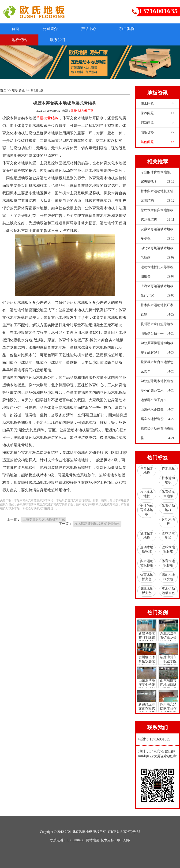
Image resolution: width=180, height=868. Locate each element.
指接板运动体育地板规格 (157, 435)
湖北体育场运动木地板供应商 (157, 254)
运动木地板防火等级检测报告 (157, 273)
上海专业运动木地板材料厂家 (44, 520)
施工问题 (157, 104)
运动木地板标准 (147, 549)
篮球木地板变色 (147, 591)
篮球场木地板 (168, 535)
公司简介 (50, 29)
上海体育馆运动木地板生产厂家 (157, 292)
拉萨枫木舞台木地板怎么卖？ (157, 368)
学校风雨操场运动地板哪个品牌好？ (157, 349)
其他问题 (37, 90)
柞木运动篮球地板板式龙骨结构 (97, 524)
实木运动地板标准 (147, 563)
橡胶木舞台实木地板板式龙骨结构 (157, 216)
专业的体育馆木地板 (147, 510)
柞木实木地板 (147, 494)
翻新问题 (157, 123)
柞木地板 (168, 468)
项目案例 (127, 29)
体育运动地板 (168, 508)
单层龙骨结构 (47, 118)
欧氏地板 (124, 840)
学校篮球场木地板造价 (157, 383)
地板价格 (157, 132)
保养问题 (157, 113)
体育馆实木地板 (168, 494)
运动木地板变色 (168, 577)
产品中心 (89, 29)
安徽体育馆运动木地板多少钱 (157, 235)
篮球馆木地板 (147, 535)
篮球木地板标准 (168, 549)
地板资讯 (19, 40)
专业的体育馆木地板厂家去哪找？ (157, 178)
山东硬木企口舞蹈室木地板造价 (157, 416)
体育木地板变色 (147, 577)
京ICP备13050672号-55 (124, 832)
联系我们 (58, 40)
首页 (15, 29)
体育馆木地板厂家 (82, 111)
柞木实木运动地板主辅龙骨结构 (157, 197)
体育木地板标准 (168, 563)
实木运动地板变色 (168, 591)
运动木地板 (168, 522)
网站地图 (93, 840)
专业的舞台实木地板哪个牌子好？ (157, 397)
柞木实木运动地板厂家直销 (157, 311)
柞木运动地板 (168, 480)
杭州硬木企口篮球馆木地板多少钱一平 (157, 330)
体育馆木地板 (147, 471)
